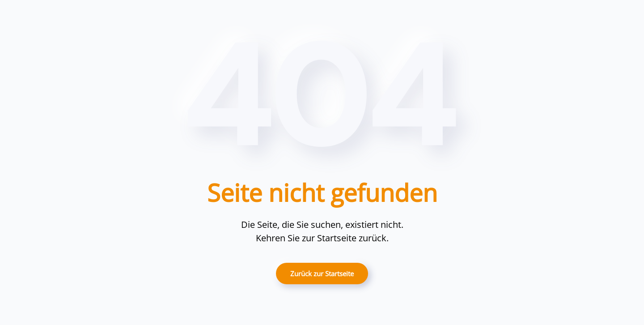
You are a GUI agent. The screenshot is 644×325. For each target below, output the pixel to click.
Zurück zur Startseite (322, 274)
